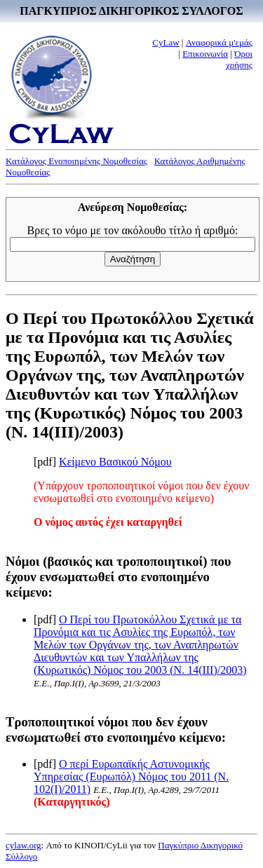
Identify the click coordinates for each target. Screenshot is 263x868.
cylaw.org (23, 845)
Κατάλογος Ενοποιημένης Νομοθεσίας (76, 161)
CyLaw (166, 42)
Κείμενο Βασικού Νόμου (115, 462)
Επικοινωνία (205, 54)
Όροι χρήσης (239, 59)
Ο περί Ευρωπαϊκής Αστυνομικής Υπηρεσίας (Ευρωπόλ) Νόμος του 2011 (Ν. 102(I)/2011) (131, 777)
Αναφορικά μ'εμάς (219, 42)
